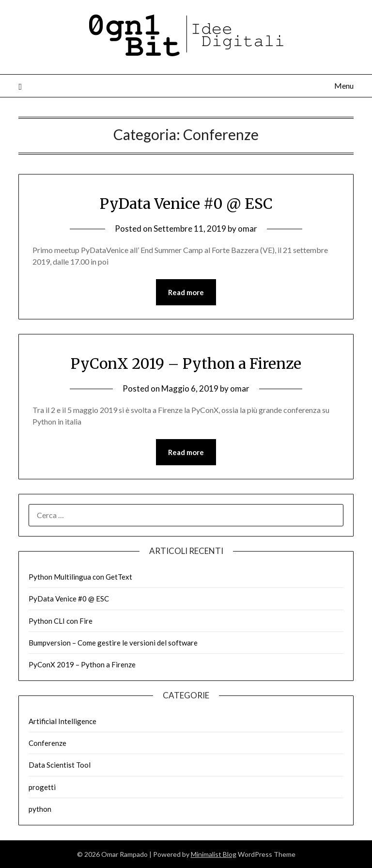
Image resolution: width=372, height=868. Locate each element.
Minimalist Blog (214, 854)
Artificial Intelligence (62, 721)
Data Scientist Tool (60, 765)
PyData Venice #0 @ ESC (186, 204)
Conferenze (47, 743)
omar (248, 229)
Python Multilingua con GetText (80, 577)
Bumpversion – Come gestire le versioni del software (113, 643)
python (40, 809)
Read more (186, 292)
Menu (344, 86)
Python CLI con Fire (61, 621)
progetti (42, 787)
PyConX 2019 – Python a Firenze (186, 363)
